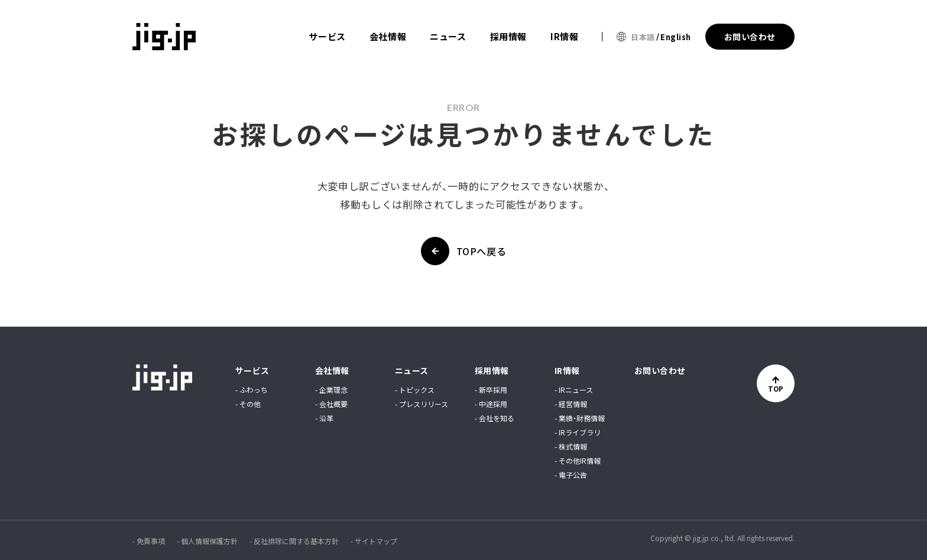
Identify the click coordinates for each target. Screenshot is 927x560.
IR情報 (564, 37)
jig (165, 37)
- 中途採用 (491, 404)
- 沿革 (324, 418)
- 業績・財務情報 (580, 418)
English (676, 37)
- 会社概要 (331, 404)
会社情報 (388, 37)
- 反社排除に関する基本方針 (294, 541)
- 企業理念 (331, 390)
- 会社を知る (495, 418)
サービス (327, 37)
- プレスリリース (422, 404)
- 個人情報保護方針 (207, 541)
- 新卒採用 (491, 390)
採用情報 (508, 37)
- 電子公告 (571, 475)
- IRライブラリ (578, 432)
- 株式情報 (571, 447)
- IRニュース (574, 390)
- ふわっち (252, 390)
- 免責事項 (149, 541)
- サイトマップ (374, 541)
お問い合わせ (660, 370)
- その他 (248, 404)
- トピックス (415, 390)
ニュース (448, 37)
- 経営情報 (571, 404)
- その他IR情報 (578, 461)
